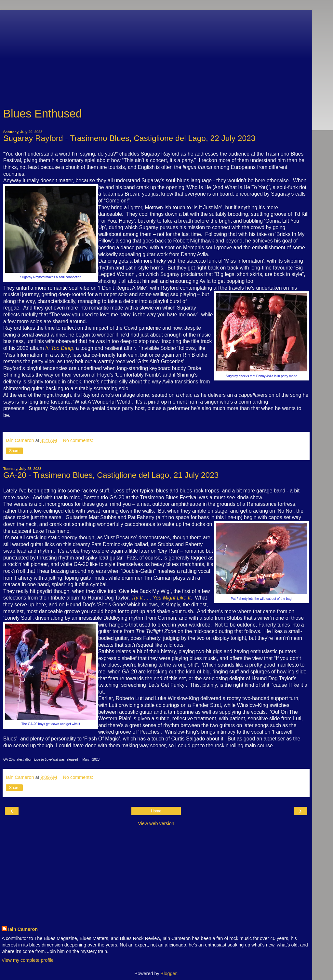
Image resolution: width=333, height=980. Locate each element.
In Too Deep (59, 348)
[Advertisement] (156, 55)
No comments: (78, 440)
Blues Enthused (43, 114)
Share (14, 451)
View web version (156, 823)
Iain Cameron (23, 929)
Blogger (169, 973)
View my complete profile (28, 960)
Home (156, 811)
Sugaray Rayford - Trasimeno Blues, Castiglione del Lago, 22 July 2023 (129, 138)
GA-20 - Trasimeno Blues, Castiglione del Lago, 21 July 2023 (111, 475)
